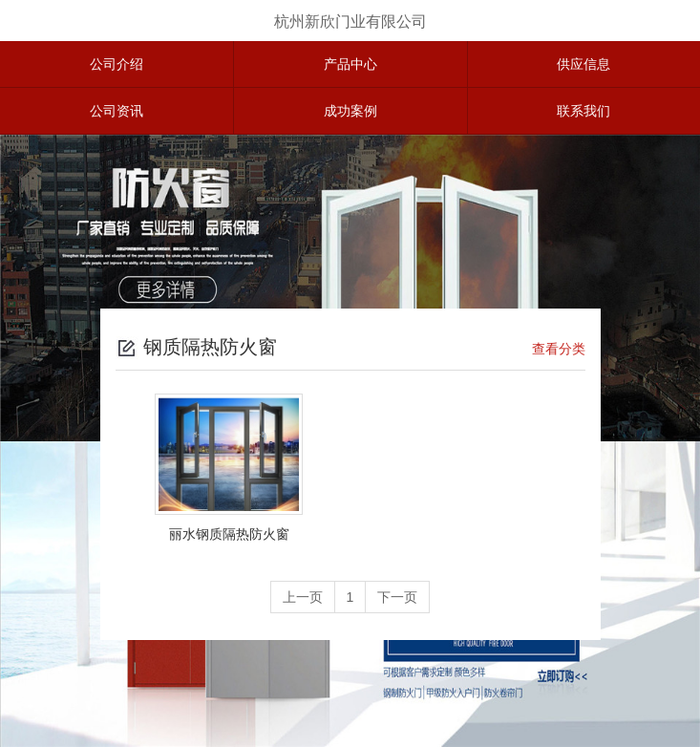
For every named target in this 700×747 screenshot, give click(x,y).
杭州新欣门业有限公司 (350, 21)
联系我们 (583, 111)
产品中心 (350, 64)
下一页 (397, 597)
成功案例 (350, 111)
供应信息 (583, 64)
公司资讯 (117, 111)
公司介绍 (117, 64)
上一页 (303, 597)
